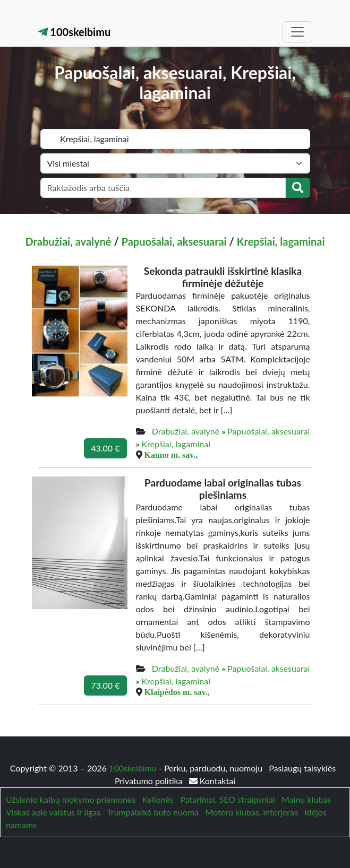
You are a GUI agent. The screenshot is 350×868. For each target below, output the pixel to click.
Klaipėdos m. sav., (177, 692)
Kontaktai (212, 781)
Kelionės (158, 799)
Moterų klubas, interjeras (252, 812)
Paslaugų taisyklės (302, 768)
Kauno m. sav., (171, 455)
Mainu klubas (306, 799)
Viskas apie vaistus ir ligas (53, 812)
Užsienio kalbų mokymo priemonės (71, 799)
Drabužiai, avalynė (69, 241)
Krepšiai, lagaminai (281, 241)
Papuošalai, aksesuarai (174, 241)
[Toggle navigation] (297, 32)
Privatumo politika (150, 781)
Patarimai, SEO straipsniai (227, 799)
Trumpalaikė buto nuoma (153, 812)
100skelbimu (75, 32)
